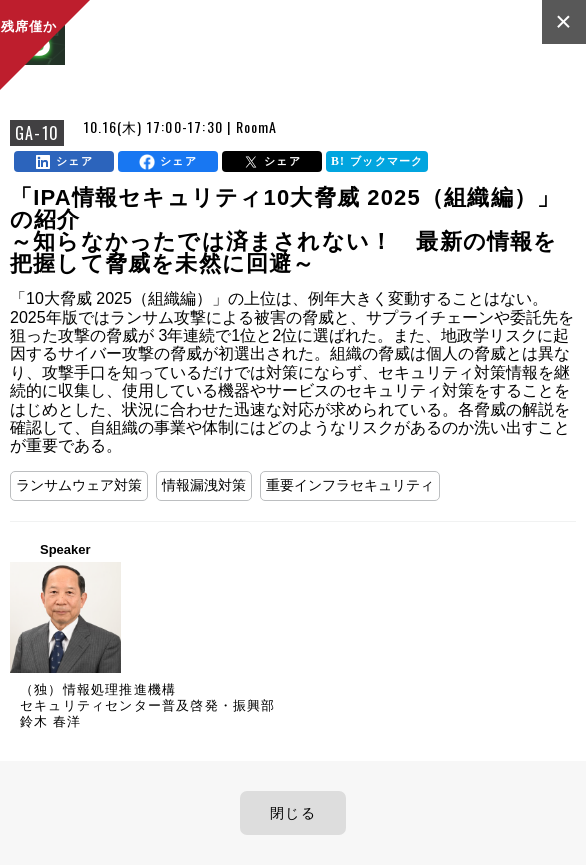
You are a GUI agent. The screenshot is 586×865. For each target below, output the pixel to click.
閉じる (293, 813)
